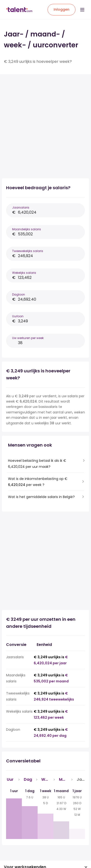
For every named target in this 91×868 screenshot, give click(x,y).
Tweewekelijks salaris (28, 251)
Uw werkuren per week (28, 338)
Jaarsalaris (21, 207)
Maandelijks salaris (27, 229)
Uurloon (18, 316)
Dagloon (19, 294)
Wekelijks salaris (24, 273)
